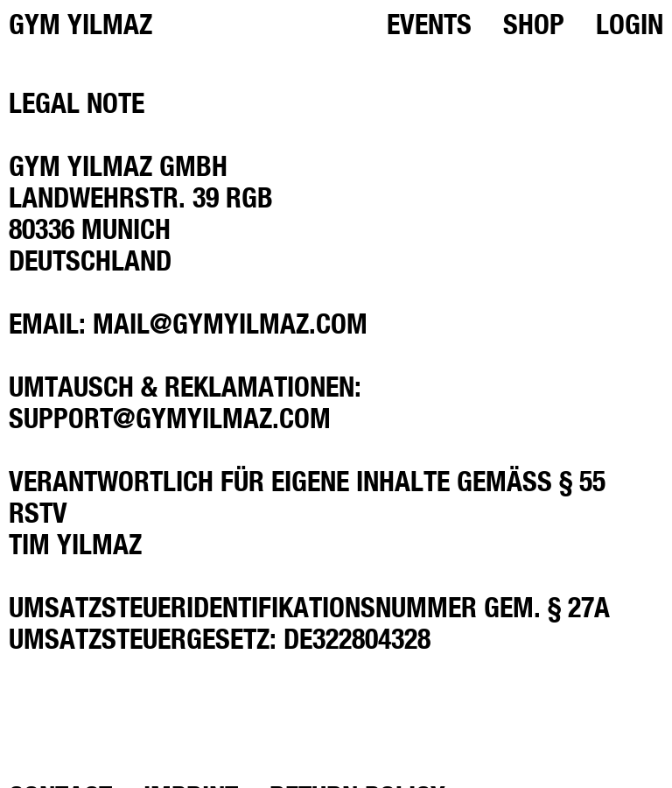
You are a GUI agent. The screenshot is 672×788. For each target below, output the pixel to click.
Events (429, 23)
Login (630, 23)
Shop (534, 23)
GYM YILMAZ (80, 23)
